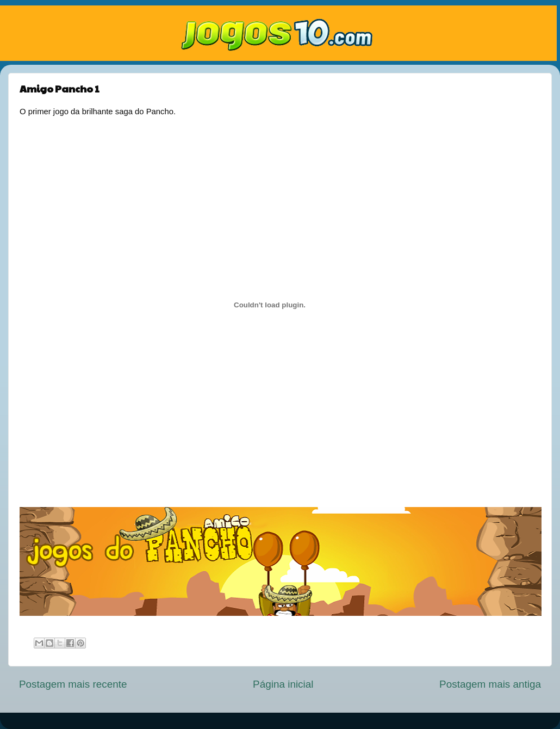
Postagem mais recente (73, 684)
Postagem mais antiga (490, 684)
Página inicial (283, 684)
